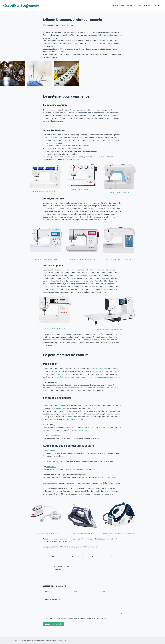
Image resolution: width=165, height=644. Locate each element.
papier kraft (101, 478)
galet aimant (50, 451)
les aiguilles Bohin (82, 430)
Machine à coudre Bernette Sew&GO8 (83, 260)
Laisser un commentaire (54, 624)
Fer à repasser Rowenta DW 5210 (82, 534)
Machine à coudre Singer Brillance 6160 (119, 260)
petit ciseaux (56, 385)
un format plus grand (61, 377)
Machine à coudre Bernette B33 (81, 189)
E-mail (74, 592)
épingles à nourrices (54, 436)
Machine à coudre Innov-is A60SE (46, 260)
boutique (95, 547)
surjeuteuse (69, 417)
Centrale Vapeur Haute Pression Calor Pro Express (119, 534)
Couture (70, 26)
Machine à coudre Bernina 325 (55, 329)
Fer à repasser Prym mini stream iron (46, 534)
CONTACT (158, 5)
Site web (102, 592)
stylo (93, 469)
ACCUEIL (116, 5)
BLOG (122, 5)
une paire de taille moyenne (109, 371)
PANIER (139, 5)
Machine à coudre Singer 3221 (120, 193)
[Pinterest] (92, 556)
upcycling (77, 547)
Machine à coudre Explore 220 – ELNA (45, 191)
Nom (47, 592)
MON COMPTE (148, 5)
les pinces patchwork (73, 411)
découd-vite (68, 388)
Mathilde (50, 26)
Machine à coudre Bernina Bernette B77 (110, 329)
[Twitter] (73, 556)
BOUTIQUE (130, 5)
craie (74, 469)
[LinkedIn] (112, 556)
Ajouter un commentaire (53, 599)
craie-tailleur (51, 467)
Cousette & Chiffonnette (21, 5)
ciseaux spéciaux (101, 369)
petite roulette (52, 483)
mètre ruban (50, 461)
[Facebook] (53, 556)
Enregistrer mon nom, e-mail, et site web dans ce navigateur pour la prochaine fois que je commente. (76, 618)
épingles (62, 408)
